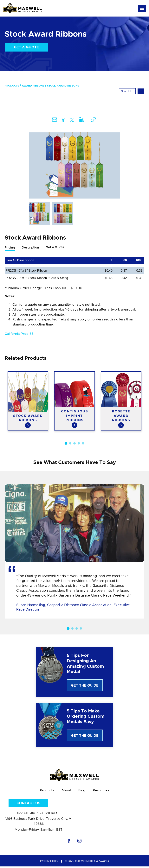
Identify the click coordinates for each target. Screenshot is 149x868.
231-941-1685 (49, 814)
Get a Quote (26, 47)
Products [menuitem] (12, 86)
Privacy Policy (49, 863)
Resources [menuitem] (103, 791)
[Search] (127, 91)
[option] (74, 165)
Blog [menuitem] (83, 791)
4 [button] (79, 444)
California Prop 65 (19, 334)
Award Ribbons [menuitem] (33, 86)
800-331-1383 (26, 814)
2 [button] (70, 444)
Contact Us (28, 805)
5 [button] (83, 444)
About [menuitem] (65, 791)
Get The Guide (85, 686)
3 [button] (74, 444)
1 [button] (66, 444)
